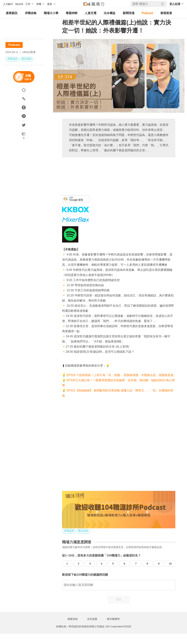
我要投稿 (72, 619)
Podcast (147, 13)
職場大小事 (51, 13)
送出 (119, 599)
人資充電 (91, 13)
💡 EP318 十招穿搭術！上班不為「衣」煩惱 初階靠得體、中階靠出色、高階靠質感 (118, 375)
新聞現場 (129, 13)
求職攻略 (31, 13)
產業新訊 (12, 13)
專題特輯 (72, 13)
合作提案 (92, 619)
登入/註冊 (175, 4)
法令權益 (110, 13)
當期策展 (166, 13)
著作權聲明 (113, 619)
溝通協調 (12, 59)
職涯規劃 (26, 59)
